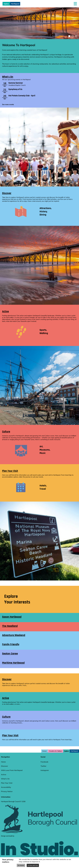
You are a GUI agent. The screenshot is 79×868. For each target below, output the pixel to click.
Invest (45, 751)
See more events (8, 104)
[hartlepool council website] (39, 833)
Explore (66, 751)
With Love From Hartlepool (12, 770)
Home (3, 762)
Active (5, 311)
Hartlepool (74, 751)
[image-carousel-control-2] (73, 36)
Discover (7, 193)
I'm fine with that (33, 865)
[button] (75, 4)
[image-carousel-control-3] (76, 36)
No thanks (21, 865)
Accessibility (6, 787)
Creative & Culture (55, 751)
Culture (6, 432)
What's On (8, 77)
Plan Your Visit (10, 471)
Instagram (45, 770)
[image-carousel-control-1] (69, 36)
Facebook (44, 762)
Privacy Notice (7, 791)
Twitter (43, 766)
